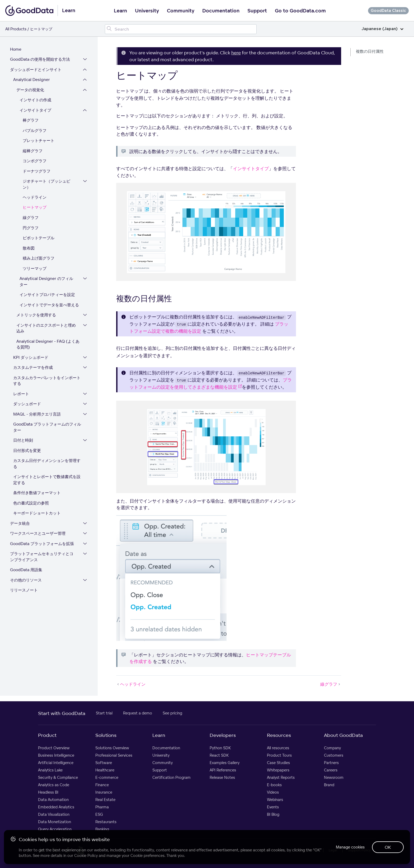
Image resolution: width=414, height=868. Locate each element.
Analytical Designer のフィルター (49, 283)
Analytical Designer (32, 81)
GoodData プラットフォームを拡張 (43, 544)
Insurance (104, 793)
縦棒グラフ (33, 152)
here (236, 53)
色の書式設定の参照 (32, 504)
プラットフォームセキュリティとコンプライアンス (44, 558)
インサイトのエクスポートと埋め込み (47, 329)
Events (273, 808)
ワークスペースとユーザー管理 (38, 534)
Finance (102, 786)
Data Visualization (54, 815)
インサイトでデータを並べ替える (50, 306)
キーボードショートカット (37, 514)
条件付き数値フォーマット (37, 494)
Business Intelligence (56, 756)
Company (332, 749)
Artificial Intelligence (56, 764)
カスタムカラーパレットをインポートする (47, 381)
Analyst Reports (281, 778)
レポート (22, 395)
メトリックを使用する (37, 316)
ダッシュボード (28, 405)
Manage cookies (349, 847)
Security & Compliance (58, 778)
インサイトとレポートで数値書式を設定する (47, 481)
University (147, 11)
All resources (278, 749)
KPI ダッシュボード (31, 358)
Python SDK (220, 749)
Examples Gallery (225, 764)
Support (257, 11)
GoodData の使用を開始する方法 (41, 60)
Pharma (102, 808)
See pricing (172, 714)
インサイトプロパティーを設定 (48, 296)
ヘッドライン (35, 198)
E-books (274, 786)
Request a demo (138, 714)
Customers (334, 756)
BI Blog (273, 815)
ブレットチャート (39, 142)
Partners (331, 764)
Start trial (104, 714)
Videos (273, 793)
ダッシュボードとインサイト (36, 70)
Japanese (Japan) (382, 29)
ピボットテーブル (39, 239)
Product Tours (279, 756)
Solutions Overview (112, 749)
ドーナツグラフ (37, 172)
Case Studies (278, 764)
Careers (331, 771)
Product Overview (54, 749)
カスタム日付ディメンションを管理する (47, 465)
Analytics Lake (50, 771)
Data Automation (53, 801)
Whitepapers (278, 771)
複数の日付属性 (370, 51)
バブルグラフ (35, 131)
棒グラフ (31, 121)
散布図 (29, 249)
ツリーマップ (35, 269)
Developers (223, 736)
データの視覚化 (31, 91)
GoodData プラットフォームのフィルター (48, 428)
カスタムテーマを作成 (34, 368)
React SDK (219, 756)
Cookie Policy (86, 855)
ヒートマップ (35, 208)
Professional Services (114, 756)
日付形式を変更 (28, 451)
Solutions (106, 736)
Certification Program (171, 778)
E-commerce (107, 778)
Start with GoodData (62, 714)
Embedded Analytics (56, 808)
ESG (99, 815)
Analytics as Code (54, 786)
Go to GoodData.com (300, 11)
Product (47, 736)
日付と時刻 (24, 441)
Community (181, 11)
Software (104, 764)
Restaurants (106, 823)
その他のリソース (26, 581)
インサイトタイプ (36, 111)
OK (388, 847)
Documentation (221, 11)
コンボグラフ (35, 162)
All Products (16, 29)
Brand (329, 786)
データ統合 (20, 524)
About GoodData (343, 736)
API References (223, 771)
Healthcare (105, 771)
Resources (279, 736)
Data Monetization (55, 823)
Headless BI (48, 793)
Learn (120, 11)
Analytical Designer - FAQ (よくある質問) (48, 345)
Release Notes (222, 778)
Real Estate (105, 801)
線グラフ (31, 219)
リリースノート (24, 591)
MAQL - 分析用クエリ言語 (37, 415)
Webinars (275, 801)
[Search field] (181, 29)
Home (16, 50)
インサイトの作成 (36, 101)
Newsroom (334, 778)
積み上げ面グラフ (39, 259)
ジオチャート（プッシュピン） (47, 185)
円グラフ (31, 229)
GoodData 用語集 (27, 571)
